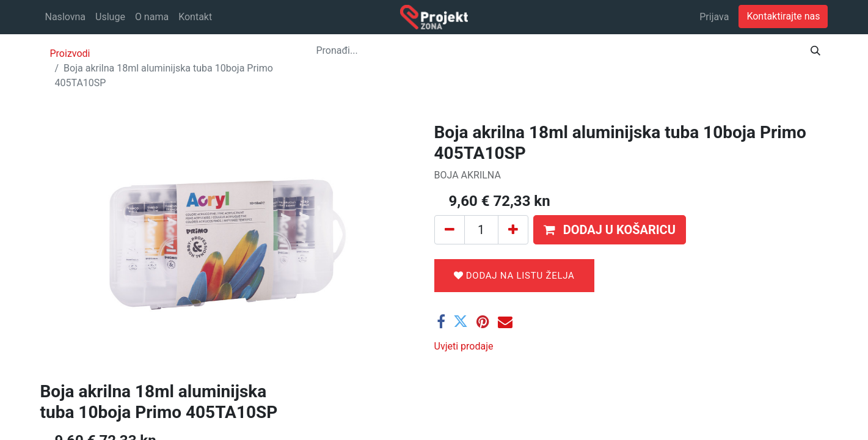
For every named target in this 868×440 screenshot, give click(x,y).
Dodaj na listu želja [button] (514, 276)
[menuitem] (66, 17)
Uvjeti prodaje (464, 346)
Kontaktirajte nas (783, 16)
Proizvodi (70, 53)
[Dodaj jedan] (513, 230)
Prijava (714, 17)
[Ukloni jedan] (450, 230)
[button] (610, 230)
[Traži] (815, 51)
